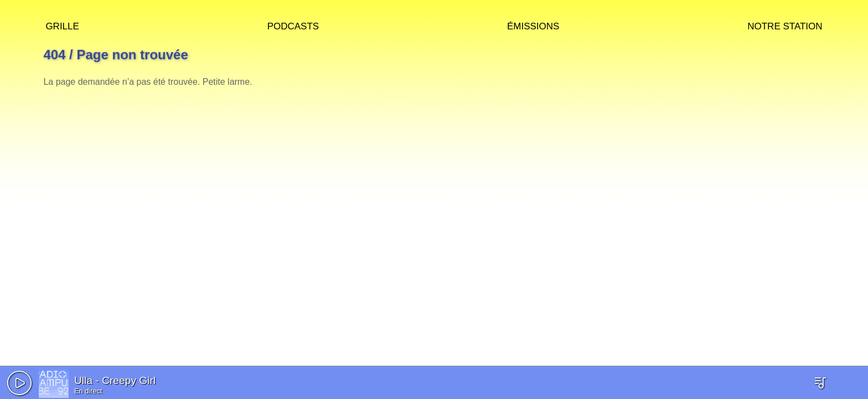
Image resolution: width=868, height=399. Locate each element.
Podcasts (293, 25)
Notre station (785, 25)
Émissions (533, 25)
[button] (19, 383)
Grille (62, 25)
